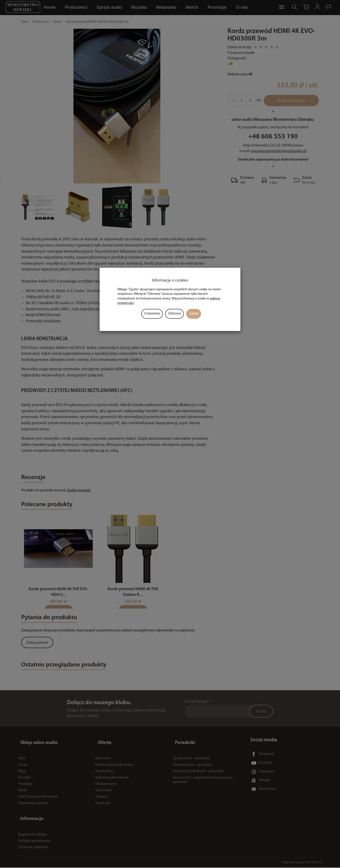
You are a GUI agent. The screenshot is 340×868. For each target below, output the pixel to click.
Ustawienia (152, 314)
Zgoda (194, 314)
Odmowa (174, 314)
